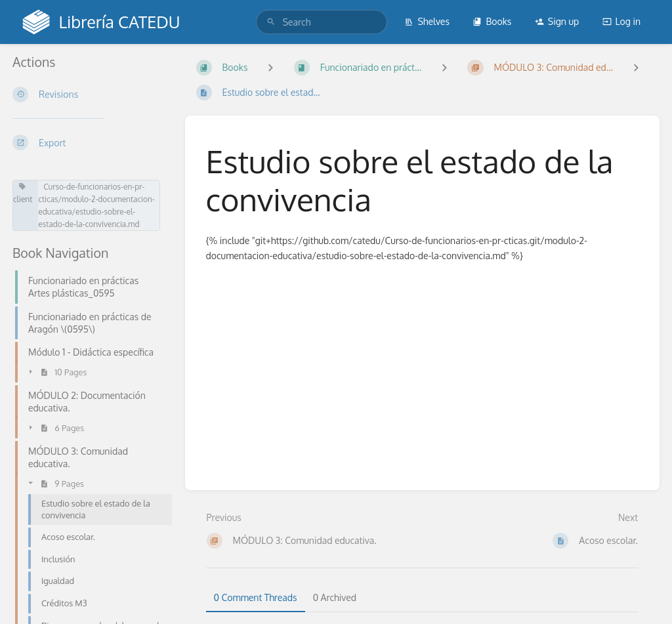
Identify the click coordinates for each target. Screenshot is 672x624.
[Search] (271, 22)
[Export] (88, 142)
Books (492, 21)
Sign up (557, 21)
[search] (322, 22)
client (23, 193)
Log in (621, 21)
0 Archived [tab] (335, 597)
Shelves (427, 21)
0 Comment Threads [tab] (256, 597)
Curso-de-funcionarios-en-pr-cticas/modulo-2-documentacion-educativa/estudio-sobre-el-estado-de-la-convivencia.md (96, 205)
